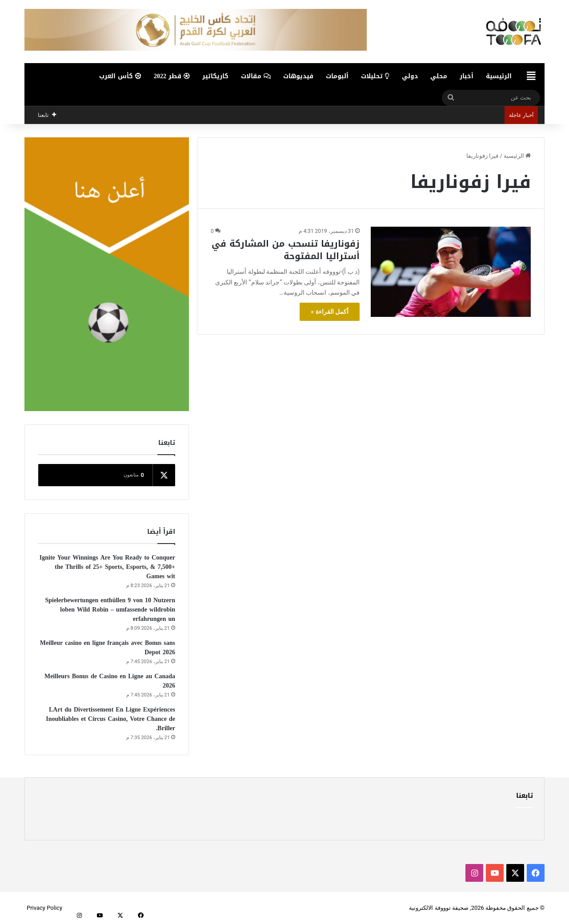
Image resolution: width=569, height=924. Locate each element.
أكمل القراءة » (330, 312)
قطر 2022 (172, 76)
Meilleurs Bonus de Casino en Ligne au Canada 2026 (110, 681)
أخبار (467, 76)
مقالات (256, 76)
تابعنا (525, 796)
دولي (410, 76)
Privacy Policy (44, 908)
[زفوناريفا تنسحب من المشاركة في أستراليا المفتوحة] (451, 272)
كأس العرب (120, 76)
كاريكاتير (215, 76)
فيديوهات (298, 76)
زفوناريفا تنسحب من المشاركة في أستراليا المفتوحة (286, 250)
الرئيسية (499, 76)
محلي (439, 76)
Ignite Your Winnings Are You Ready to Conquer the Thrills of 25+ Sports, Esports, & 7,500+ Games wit (107, 567)
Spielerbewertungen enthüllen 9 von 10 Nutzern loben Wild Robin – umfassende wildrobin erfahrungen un (110, 610)
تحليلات (375, 76)
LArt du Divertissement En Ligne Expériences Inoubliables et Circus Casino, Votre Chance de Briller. (110, 719)
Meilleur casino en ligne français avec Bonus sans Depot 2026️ (108, 648)
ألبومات (337, 76)
